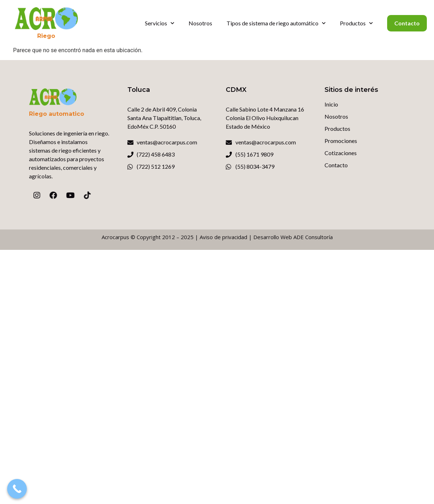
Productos (356, 23)
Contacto (407, 23)
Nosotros (200, 23)
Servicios (160, 23)
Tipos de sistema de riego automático (276, 23)
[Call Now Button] (17, 489)
